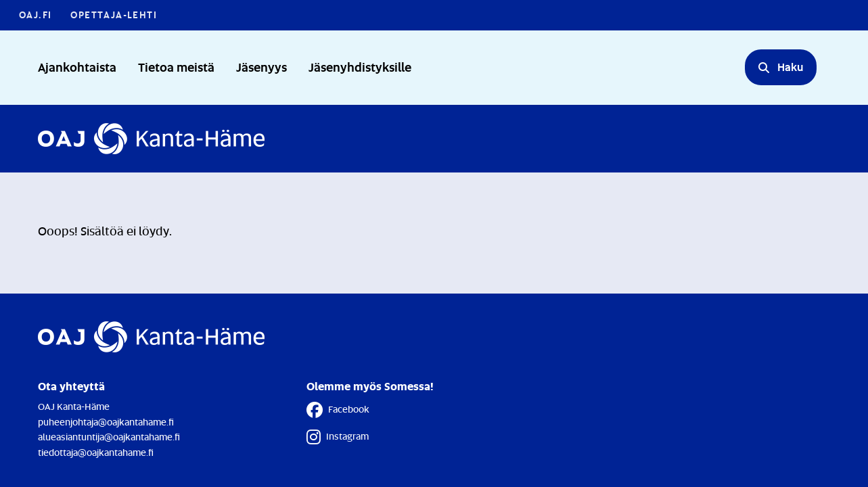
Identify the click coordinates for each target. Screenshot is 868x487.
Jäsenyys (261, 67)
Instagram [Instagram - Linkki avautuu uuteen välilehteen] (338, 437)
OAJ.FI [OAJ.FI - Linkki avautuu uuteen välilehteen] (35, 15)
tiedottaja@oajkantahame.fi (96, 452)
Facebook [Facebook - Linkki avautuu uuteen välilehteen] (338, 410)
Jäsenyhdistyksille (360, 67)
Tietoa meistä (176, 67)
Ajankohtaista (77, 67)
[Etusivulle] (151, 139)
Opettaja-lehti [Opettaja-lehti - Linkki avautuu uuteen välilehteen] (114, 15)
